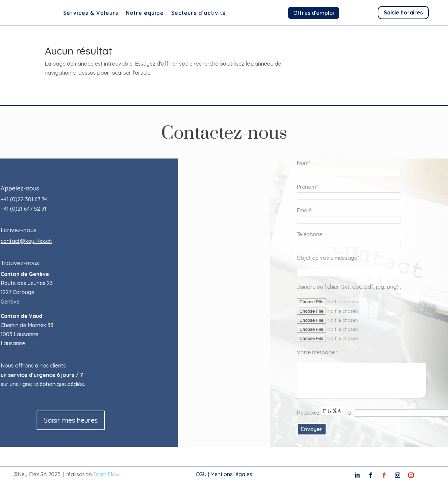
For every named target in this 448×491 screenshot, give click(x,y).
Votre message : (368, 352)
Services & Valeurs (109, 13)
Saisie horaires (403, 12)
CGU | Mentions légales (224, 474)
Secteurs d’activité (217, 13)
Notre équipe (163, 13)
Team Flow (106, 474)
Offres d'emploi (314, 13)
